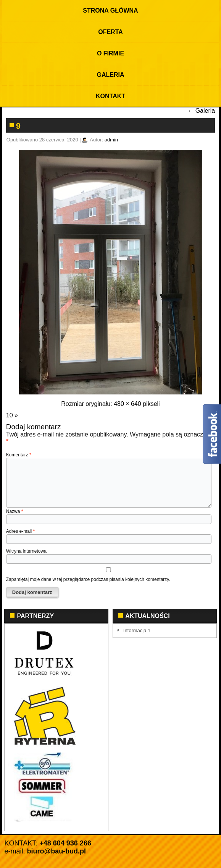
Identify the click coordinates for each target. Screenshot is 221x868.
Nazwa (15, 511)
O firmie (110, 53)
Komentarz (19, 455)
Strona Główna (110, 11)
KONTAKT (110, 96)
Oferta (110, 32)
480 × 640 (127, 404)
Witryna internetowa (26, 551)
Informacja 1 (137, 630)
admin (111, 140)
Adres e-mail (20, 531)
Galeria (111, 75)
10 (10, 415)
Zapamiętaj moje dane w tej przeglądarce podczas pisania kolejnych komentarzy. (88, 579)
